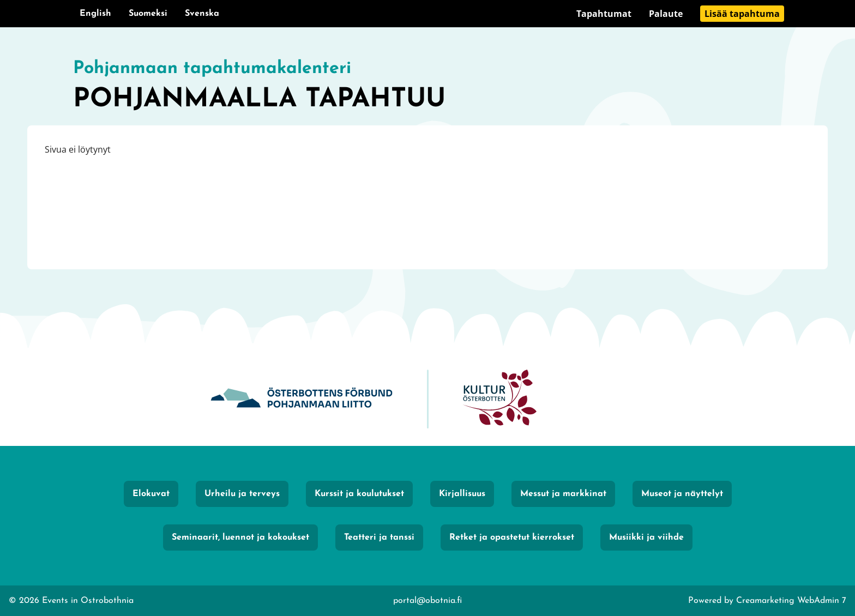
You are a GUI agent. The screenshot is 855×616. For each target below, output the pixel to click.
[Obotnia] (302, 399)
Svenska (202, 14)
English (95, 14)
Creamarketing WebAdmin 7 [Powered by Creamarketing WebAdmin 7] (791, 601)
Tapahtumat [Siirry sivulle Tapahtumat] (604, 14)
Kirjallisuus (462, 494)
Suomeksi (148, 14)
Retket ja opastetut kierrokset (512, 538)
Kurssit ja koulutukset (359, 494)
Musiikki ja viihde (646, 538)
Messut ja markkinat (563, 494)
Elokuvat (151, 494)
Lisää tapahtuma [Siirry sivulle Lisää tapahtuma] (742, 14)
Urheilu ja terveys (242, 494)
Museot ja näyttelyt (682, 494)
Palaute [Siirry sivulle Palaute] (666, 14)
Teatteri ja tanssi (379, 538)
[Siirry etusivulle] (427, 87)
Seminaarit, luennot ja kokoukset (240, 538)
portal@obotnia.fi (427, 601)
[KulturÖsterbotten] (499, 399)
